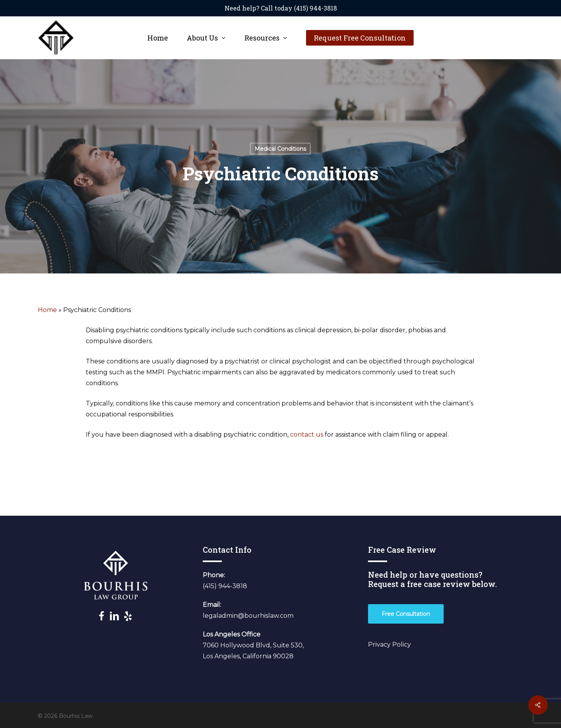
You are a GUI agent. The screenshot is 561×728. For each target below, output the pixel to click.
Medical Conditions (280, 149)
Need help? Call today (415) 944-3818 (281, 8)
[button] (406, 614)
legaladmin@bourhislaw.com (248, 616)
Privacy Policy (389, 644)
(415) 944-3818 (225, 586)
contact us (307, 435)
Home (47, 310)
